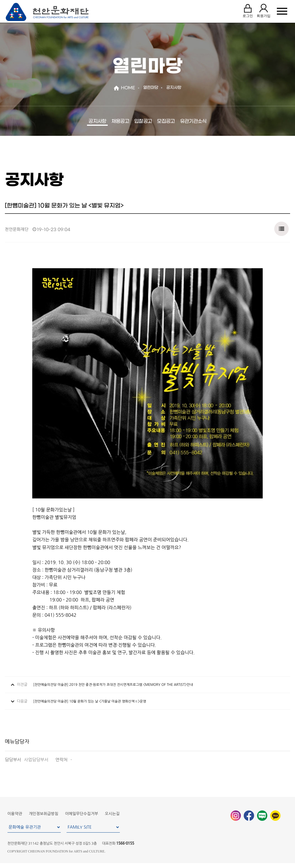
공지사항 (97, 121)
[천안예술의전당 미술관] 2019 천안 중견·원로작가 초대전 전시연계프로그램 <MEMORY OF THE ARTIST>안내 (113, 685)
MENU (282, 12)
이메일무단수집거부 (82, 814)
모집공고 (166, 121)
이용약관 (15, 814)
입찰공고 (143, 121)
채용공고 (120, 121)
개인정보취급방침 (44, 814)
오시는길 (112, 814)
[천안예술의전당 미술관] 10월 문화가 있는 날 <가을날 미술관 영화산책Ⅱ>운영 (90, 701)
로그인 (247, 11)
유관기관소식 (193, 121)
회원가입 (263, 11)
